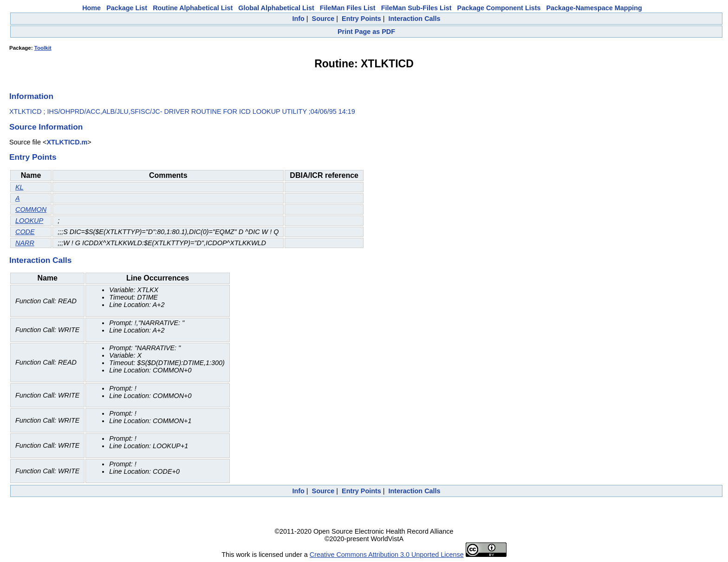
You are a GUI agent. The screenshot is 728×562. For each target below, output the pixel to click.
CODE (25, 232)
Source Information (46, 127)
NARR (25, 243)
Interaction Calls (415, 19)
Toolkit (43, 48)
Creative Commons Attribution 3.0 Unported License (387, 555)
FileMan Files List (348, 8)
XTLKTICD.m (67, 142)
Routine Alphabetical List (193, 8)
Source (323, 19)
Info (298, 19)
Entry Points (361, 19)
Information (31, 96)
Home (91, 8)
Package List (127, 8)
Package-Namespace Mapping (594, 8)
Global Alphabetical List (276, 8)
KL (19, 187)
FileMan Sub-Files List (416, 8)
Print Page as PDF (366, 32)
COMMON (31, 209)
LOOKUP (29, 221)
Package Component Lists (499, 8)
